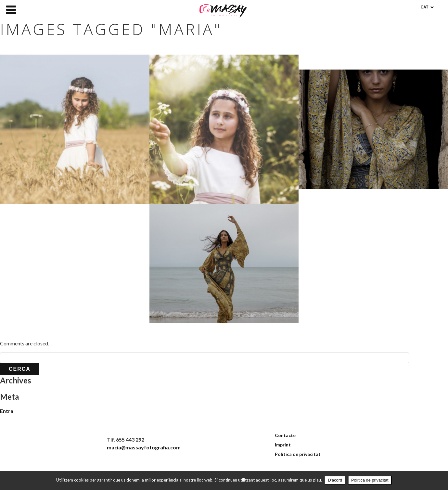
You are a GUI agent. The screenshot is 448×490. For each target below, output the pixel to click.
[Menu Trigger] (11, 9)
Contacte (285, 435)
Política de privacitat (298, 454)
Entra (7, 411)
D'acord (335, 480)
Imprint (283, 445)
